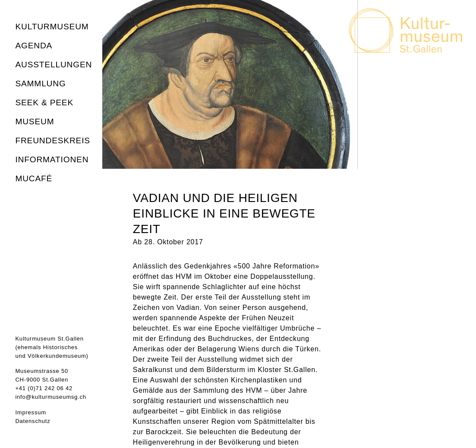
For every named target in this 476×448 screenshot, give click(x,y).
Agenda (34, 46)
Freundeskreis (53, 140)
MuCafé (34, 178)
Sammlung (40, 84)
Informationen (52, 159)
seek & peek (44, 103)
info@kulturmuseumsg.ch (50, 397)
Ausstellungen (54, 65)
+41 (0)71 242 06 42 (44, 388)
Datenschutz (33, 421)
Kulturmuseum (52, 27)
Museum (35, 121)
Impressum (31, 412)
